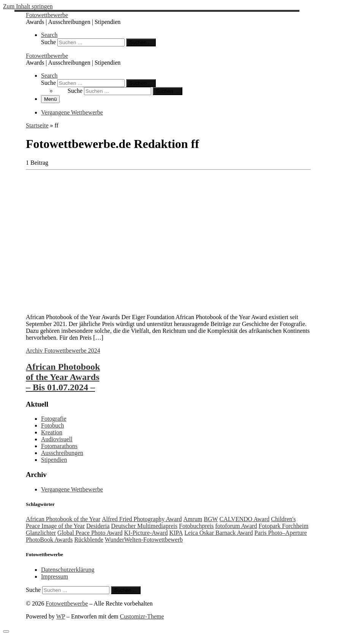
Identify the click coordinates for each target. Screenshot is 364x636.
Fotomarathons (59, 446)
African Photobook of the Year (63, 519)
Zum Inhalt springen (28, 6)
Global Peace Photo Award (90, 533)
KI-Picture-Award (146, 533)
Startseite (37, 125)
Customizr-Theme (142, 616)
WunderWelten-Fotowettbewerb (144, 540)
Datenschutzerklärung (68, 570)
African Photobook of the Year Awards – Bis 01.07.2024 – (63, 377)
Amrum (193, 519)
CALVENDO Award (245, 519)
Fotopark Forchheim (284, 526)
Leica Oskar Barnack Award (218, 533)
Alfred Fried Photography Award (142, 519)
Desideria (98, 526)
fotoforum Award (236, 526)
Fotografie (54, 419)
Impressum (55, 576)
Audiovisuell (57, 439)
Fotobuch (52, 425)
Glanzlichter (41, 533)
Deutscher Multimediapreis (144, 526)
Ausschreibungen (62, 453)
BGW (211, 519)
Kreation (52, 432)
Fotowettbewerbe (67, 603)
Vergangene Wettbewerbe (72, 489)
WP (61, 616)
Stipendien (54, 460)
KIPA (176, 533)
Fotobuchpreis (196, 526)
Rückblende (89, 540)
